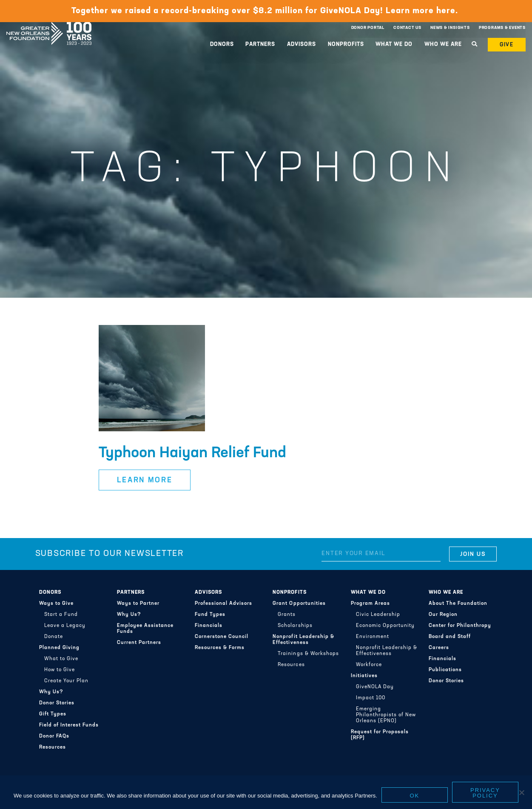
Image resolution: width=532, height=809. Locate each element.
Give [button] (507, 45)
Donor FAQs (54, 736)
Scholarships (295, 626)
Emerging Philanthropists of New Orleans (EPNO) (386, 715)
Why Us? (51, 692)
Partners (260, 44)
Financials (209, 626)
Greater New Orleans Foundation (49, 26)
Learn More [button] (145, 480)
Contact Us (407, 28)
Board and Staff (450, 637)
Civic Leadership (378, 615)
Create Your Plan (66, 681)
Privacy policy (485, 793)
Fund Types (210, 615)
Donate (54, 637)
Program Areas (370, 604)
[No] (521, 792)
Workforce (369, 665)
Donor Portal (368, 28)
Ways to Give (56, 604)
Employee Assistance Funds (145, 629)
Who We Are (443, 44)
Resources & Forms (220, 648)
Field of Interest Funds (69, 725)
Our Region (443, 615)
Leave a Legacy (65, 626)
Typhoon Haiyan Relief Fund (192, 453)
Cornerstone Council (222, 637)
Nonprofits (346, 44)
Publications (445, 670)
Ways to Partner (138, 604)
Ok (415, 796)
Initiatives (364, 676)
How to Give (60, 670)
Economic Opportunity (385, 626)
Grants (287, 615)
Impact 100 (371, 698)
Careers (439, 648)
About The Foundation (458, 604)
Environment (373, 637)
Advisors (302, 44)
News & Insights (450, 28)
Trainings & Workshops (308, 654)
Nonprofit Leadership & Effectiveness (303, 640)
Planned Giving (59, 648)
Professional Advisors (223, 604)
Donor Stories (57, 703)
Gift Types (53, 714)
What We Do (394, 44)
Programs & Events (502, 28)
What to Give (61, 659)
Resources (53, 747)
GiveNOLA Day (375, 687)
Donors (222, 44)
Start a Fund (61, 615)
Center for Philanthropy (460, 626)
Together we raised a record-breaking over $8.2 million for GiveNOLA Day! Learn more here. (266, 11)
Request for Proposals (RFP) (380, 735)
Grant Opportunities (299, 604)
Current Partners (139, 643)
